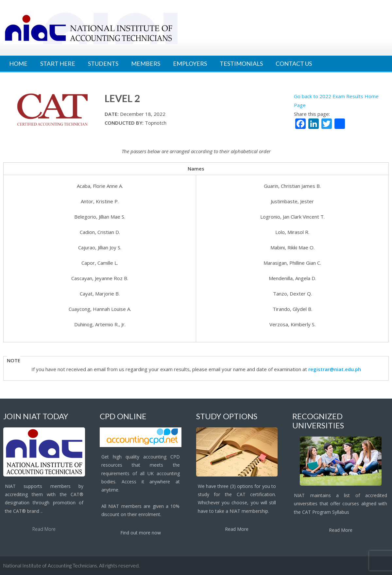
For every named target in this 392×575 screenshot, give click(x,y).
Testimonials (241, 63)
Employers (190, 63)
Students (103, 63)
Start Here (58, 63)
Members (146, 63)
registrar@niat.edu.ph (335, 369)
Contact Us (294, 63)
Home (18, 63)
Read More (44, 529)
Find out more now (141, 533)
